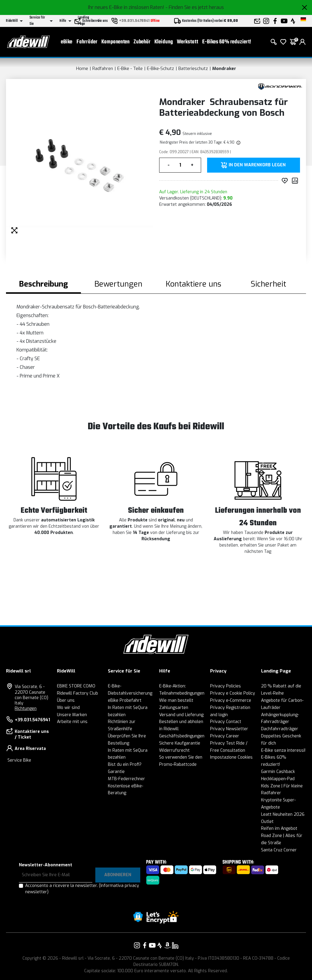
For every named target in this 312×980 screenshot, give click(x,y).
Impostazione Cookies (231, 757)
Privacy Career (225, 736)
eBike (67, 42)
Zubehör (142, 42)
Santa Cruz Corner (279, 850)
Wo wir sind (68, 708)
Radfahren (103, 69)
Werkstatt (187, 42)
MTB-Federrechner (126, 779)
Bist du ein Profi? (125, 764)
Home (82, 69)
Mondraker (224, 69)
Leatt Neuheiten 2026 (283, 814)
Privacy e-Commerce (231, 700)
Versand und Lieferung (181, 715)
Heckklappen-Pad (278, 779)
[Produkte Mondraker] (280, 86)
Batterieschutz (193, 69)
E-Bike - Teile (130, 69)
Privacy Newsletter (229, 729)
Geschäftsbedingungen (182, 736)
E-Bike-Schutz (160, 69)
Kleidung (164, 42)
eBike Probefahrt (125, 700)
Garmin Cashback (278, 772)
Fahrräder (87, 42)
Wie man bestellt (176, 700)
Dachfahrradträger (280, 729)
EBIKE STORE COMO (76, 686)
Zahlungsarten (174, 708)
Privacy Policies (226, 686)
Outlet (267, 822)
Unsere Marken (72, 715)
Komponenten (115, 42)
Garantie (116, 772)
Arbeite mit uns (72, 722)
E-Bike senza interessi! (283, 750)
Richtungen (26, 709)
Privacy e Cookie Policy (233, 693)
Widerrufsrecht (174, 750)
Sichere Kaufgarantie (180, 743)
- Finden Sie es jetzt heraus (195, 7)
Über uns (66, 700)
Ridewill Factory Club (77, 693)
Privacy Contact (226, 722)
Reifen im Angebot (279, 828)
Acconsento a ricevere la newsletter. (82, 889)
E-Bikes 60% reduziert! (227, 42)
